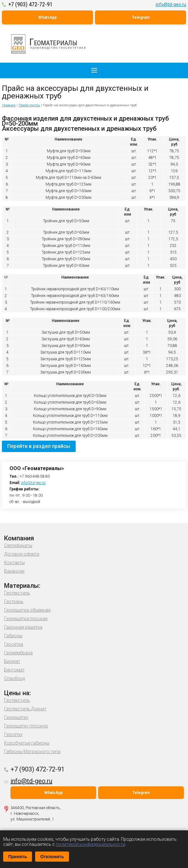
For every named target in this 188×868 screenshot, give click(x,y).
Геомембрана (18, 653)
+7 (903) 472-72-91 (30, 4)
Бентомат (14, 670)
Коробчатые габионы (27, 743)
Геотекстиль (17, 593)
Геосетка (14, 644)
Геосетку (13, 734)
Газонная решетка (23, 627)
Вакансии (14, 571)
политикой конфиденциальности (91, 844)
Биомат (12, 661)
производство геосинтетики (52, 44)
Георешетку (16, 717)
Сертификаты (18, 545)
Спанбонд (14, 678)
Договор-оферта (22, 554)
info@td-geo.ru (171, 4)
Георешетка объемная (27, 610)
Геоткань (14, 601)
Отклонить (52, 857)
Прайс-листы (29, 105)
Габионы (13, 636)
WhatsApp (47, 17)
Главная (9, 105)
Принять (18, 857)
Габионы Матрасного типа (32, 752)
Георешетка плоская (26, 619)
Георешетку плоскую (26, 726)
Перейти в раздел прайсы (39, 446)
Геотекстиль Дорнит (25, 709)
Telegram (141, 17)
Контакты (14, 563)
